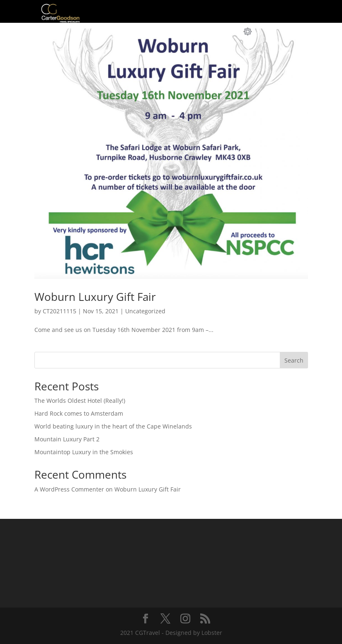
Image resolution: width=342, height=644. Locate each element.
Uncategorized (145, 311)
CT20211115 (59, 311)
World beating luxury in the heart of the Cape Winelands (113, 426)
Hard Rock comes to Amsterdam (79, 413)
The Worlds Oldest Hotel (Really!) (80, 401)
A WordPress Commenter (69, 489)
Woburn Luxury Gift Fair (95, 297)
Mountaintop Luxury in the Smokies (84, 452)
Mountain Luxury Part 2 (67, 439)
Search (294, 360)
